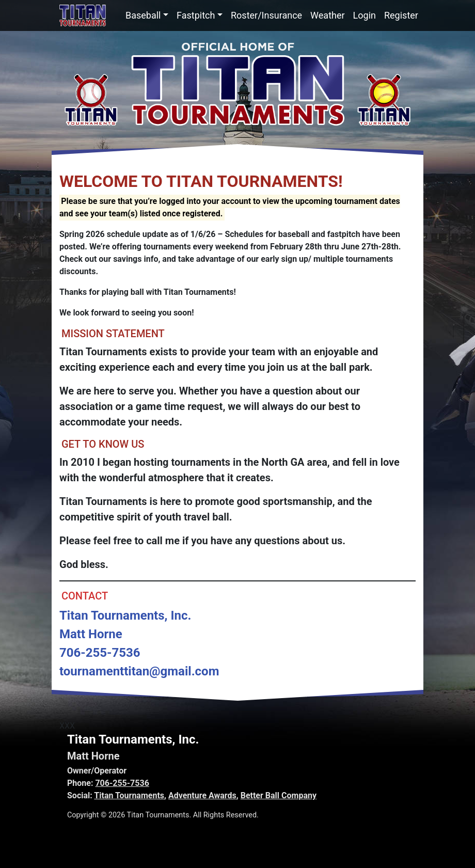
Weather (327, 15)
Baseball (143, 15)
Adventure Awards (202, 795)
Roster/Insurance (266, 15)
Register (401, 15)
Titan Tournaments (129, 795)
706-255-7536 (122, 783)
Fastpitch (196, 15)
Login (365, 15)
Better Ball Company (279, 795)
